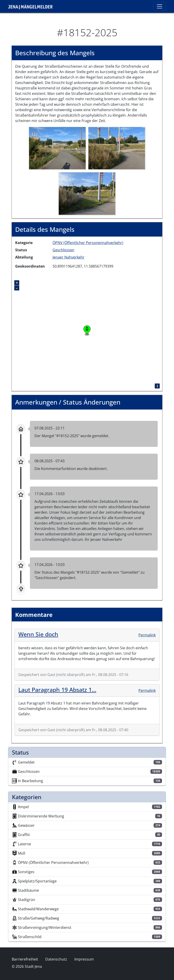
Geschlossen (63, 250)
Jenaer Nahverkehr (69, 257)
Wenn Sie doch (38, 634)
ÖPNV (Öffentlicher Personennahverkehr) (88, 243)
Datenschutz (56, 959)
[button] (57, 148)
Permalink (147, 635)
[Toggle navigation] (159, 6)
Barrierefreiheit (25, 959)
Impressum (84, 959)
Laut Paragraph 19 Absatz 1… (57, 690)
